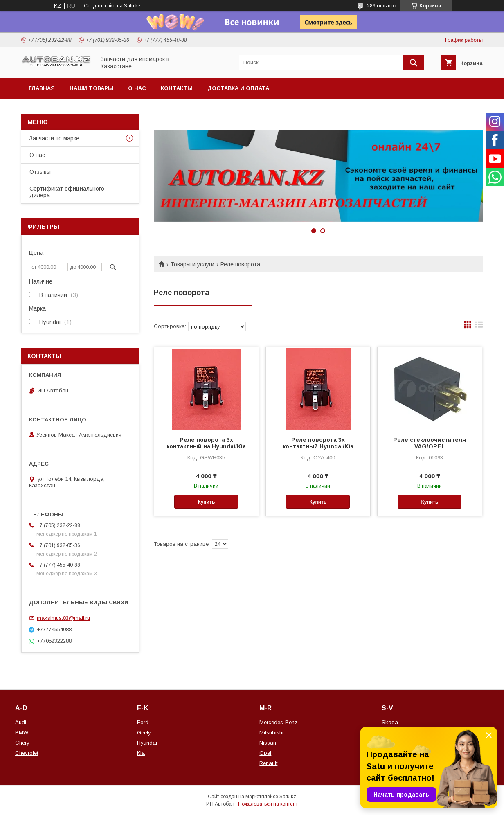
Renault (268, 763)
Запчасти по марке (54, 138)
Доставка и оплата (238, 88)
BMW (22, 733)
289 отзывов (382, 6)
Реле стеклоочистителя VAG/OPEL (430, 443)
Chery (22, 743)
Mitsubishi (271, 733)
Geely (144, 733)
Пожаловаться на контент (268, 804)
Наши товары (91, 88)
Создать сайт (99, 6)
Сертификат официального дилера (67, 192)
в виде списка (479, 326)
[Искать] (414, 63)
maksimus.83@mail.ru (63, 618)
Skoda (390, 722)
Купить (206, 502)
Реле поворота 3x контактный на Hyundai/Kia (206, 443)
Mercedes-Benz (278, 722)
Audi (21, 722)
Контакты (177, 88)
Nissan (268, 743)
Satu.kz (288, 797)
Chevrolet (27, 753)
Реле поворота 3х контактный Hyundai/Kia (318, 443)
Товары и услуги (192, 264)
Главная (42, 88)
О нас (137, 88)
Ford (143, 722)
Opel (265, 753)
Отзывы (40, 172)
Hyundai (147, 743)
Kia (141, 753)
